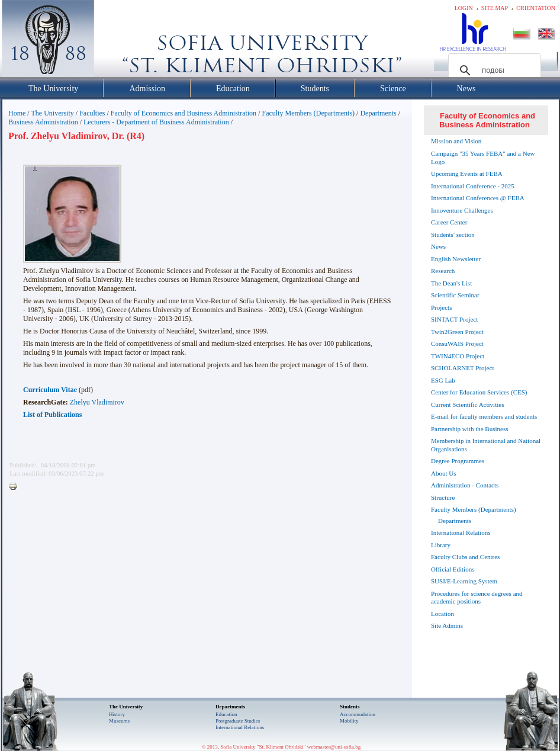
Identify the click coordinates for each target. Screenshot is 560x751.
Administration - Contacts (465, 485)
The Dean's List (451, 283)
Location (442, 614)
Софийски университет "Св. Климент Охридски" (115, 41)
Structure (443, 498)
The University (52, 113)
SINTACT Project (454, 319)
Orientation (536, 8)
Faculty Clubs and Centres (465, 557)
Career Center (449, 222)
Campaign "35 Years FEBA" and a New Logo (483, 158)
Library (441, 545)
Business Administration (43, 122)
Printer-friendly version (16, 487)
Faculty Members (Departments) (308, 113)
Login (464, 8)
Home (17, 113)
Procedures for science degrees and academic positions (477, 598)
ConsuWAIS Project (457, 344)
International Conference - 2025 (473, 186)
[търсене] (493, 70)
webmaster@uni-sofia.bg (334, 747)
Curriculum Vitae (50, 390)
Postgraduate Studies (238, 721)
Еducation (226, 714)
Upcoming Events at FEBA (467, 174)
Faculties (92, 113)
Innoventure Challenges (462, 210)
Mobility (349, 721)
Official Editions (453, 569)
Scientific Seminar (455, 295)
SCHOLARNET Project (462, 368)
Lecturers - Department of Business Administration (156, 122)
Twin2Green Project (457, 332)
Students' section (453, 235)
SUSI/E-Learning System (464, 581)
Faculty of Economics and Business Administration (184, 113)
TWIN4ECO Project (458, 356)
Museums (119, 721)
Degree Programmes (458, 461)
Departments (378, 113)
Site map (495, 8)
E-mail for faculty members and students (484, 416)
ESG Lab (443, 380)
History (117, 714)
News (438, 246)
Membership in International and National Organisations (486, 445)
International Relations (461, 532)
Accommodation (358, 714)
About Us (443, 473)
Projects (441, 307)
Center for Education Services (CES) (479, 392)
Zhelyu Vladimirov (97, 402)
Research (443, 271)
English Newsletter (456, 259)
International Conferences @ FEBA (478, 198)
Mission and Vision (456, 141)
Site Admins (447, 625)
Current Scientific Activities (467, 405)
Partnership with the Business (469, 429)
